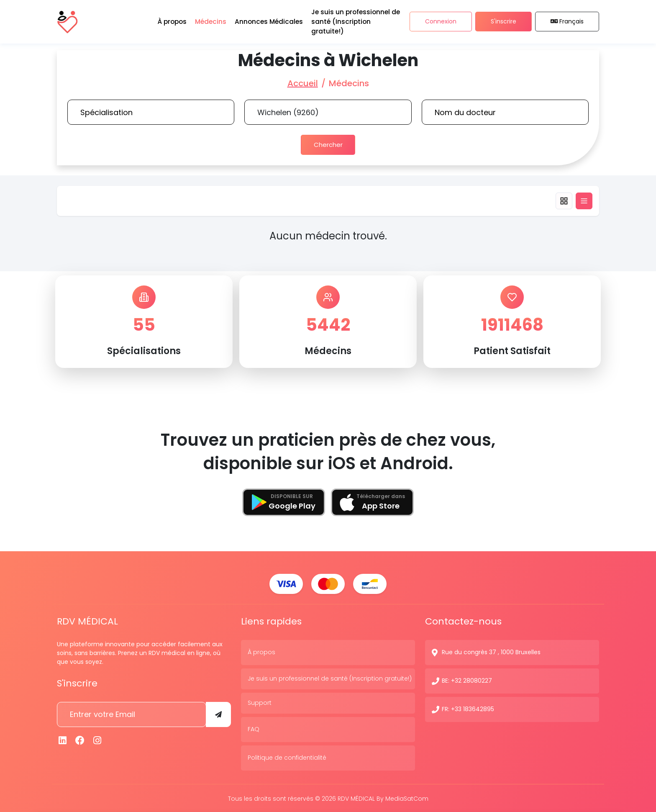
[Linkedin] (63, 739)
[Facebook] (80, 739)
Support (260, 702)
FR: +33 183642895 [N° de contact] (468, 708)
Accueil (303, 83)
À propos (261, 651)
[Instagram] (97, 739)
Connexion (441, 21)
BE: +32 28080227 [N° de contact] (467, 680)
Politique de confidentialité (287, 757)
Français (567, 21)
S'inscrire (504, 21)
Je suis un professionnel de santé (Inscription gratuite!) (330, 678)
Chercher (328, 144)
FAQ (254, 728)
